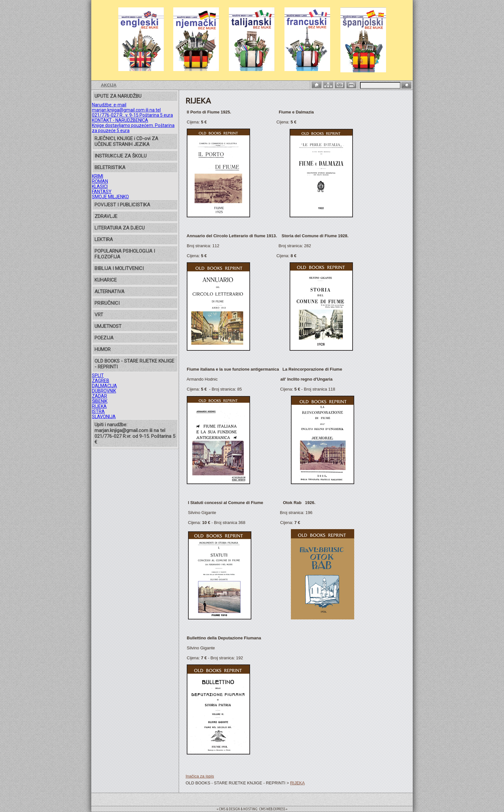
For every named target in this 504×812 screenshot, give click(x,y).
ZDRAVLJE (106, 216)
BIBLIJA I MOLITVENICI (119, 268)
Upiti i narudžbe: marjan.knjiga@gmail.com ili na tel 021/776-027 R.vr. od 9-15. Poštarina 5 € (135, 433)
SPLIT (98, 375)
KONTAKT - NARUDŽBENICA (120, 120)
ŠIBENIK (100, 401)
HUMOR (103, 349)
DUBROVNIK (104, 391)
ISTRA (98, 411)
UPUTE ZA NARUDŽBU (118, 96)
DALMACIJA (104, 386)
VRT (99, 315)
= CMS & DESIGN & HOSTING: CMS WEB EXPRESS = (252, 809)
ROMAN (100, 181)
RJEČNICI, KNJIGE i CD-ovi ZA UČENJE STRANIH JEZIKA (126, 141)
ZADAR (99, 396)
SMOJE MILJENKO (110, 197)
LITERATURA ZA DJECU (120, 228)
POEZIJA (104, 338)
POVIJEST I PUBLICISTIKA (122, 205)
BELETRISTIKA (110, 167)
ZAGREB (101, 381)
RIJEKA (99, 406)
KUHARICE (106, 280)
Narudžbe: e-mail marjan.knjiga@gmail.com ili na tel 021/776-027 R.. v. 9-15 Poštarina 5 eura (132, 110)
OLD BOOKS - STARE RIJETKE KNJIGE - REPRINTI (134, 364)
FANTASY (102, 192)
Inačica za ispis (200, 776)
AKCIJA (109, 85)
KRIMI (98, 176)
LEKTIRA (104, 239)
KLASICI (100, 186)
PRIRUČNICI (107, 303)
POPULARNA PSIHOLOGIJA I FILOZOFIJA (125, 254)
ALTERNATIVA (109, 292)
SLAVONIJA (104, 417)
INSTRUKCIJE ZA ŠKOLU (121, 156)
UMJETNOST (108, 326)
